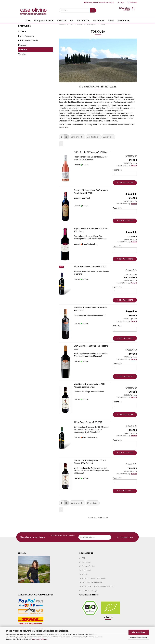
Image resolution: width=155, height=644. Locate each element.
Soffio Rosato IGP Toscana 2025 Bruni (91, 152)
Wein (28, 21)
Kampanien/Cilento (28, 41)
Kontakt (85, 574)
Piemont (22, 45)
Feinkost (62, 21)
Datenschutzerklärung (40, 639)
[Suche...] (93, 10)
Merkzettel (132, 3)
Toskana (22, 50)
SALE (111, 21)
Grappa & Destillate (44, 21)
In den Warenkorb (125, 183)
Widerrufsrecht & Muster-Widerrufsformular (99, 586)
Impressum (86, 570)
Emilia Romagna (26, 36)
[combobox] (77, 137)
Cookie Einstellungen (90, 591)
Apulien (22, 32)
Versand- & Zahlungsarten (92, 582)
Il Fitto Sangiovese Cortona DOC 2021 (91, 267)
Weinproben (123, 21)
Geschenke (99, 21)
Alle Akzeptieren (139, 632)
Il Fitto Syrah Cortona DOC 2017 (88, 422)
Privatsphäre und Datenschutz (94, 578)
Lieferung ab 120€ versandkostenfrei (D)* (99, 3)
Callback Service (88, 566)
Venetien (23, 54)
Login (121, 3)
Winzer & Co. (83, 21)
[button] (61, 137)
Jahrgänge (86, 562)
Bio (71, 21)
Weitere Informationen (139, 638)
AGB (84, 558)
